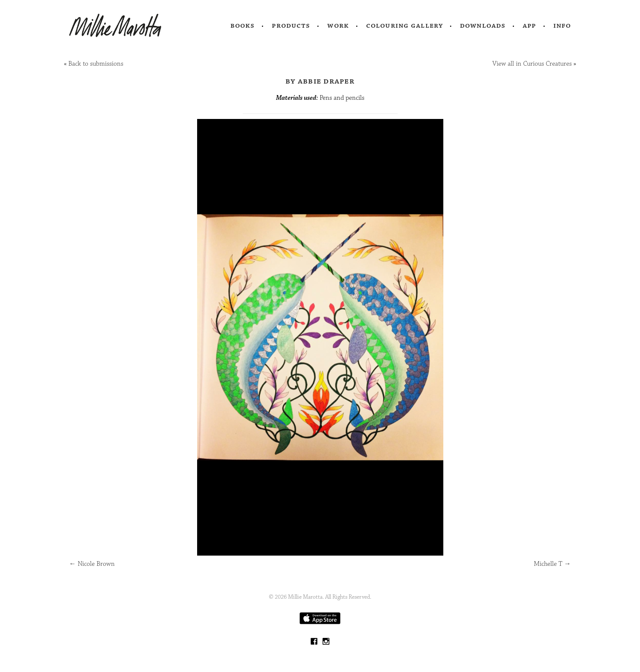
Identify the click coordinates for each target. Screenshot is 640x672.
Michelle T (552, 564)
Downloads (483, 26)
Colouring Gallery (404, 26)
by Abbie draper (320, 81)
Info (562, 26)
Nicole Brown (92, 564)
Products (291, 26)
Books (243, 26)
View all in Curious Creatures (532, 64)
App (529, 26)
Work (338, 26)
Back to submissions (96, 64)
